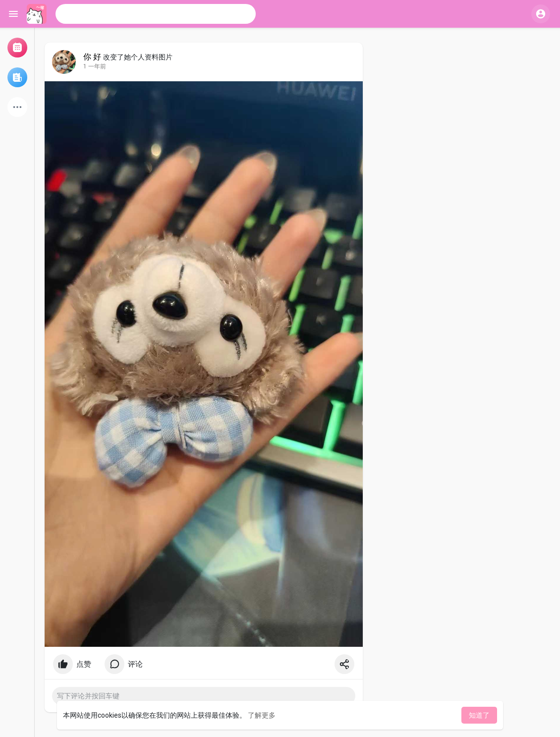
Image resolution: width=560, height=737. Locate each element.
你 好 (92, 57)
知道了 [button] (479, 715)
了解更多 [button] (262, 715)
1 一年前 (95, 66)
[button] (156, 14)
